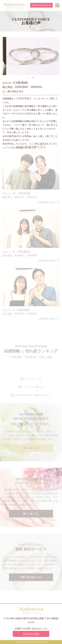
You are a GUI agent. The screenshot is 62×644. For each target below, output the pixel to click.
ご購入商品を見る (15, 91)
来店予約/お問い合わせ (41, 5)
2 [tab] (33, 77)
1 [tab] (29, 77)
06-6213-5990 (31, 634)
